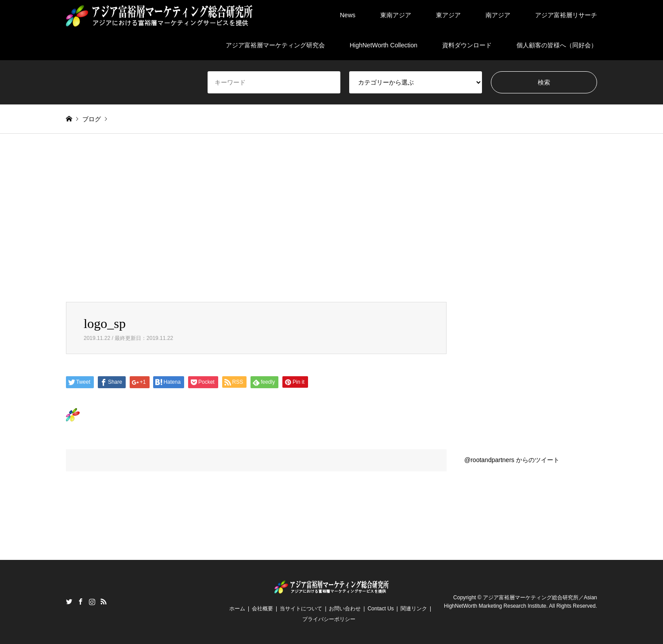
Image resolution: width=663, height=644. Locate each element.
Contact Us (380, 609)
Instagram (92, 602)
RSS (104, 602)
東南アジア (396, 15)
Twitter (69, 602)
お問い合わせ (345, 609)
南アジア (498, 15)
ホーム (237, 609)
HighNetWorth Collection (384, 45)
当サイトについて (301, 609)
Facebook (81, 602)
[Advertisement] (331, 218)
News (348, 15)
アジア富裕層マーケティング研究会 (275, 45)
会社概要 (262, 609)
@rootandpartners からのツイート (512, 460)
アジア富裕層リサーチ (566, 15)
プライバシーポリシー (329, 619)
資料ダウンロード (467, 45)
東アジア (448, 15)
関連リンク (414, 609)
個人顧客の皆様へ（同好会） (557, 45)
